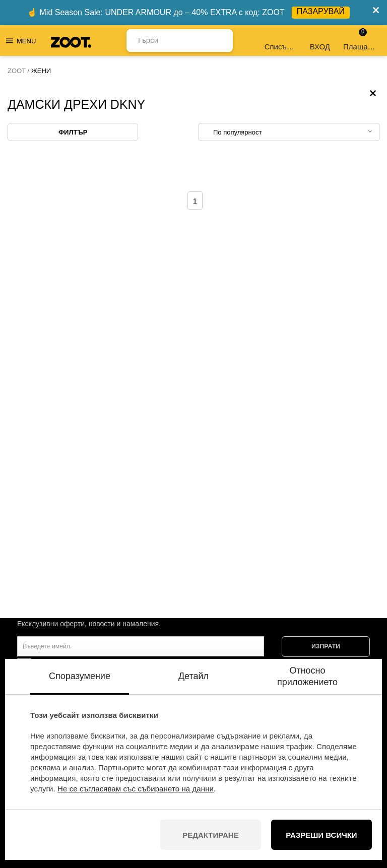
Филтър (73, 132)
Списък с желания (281, 41)
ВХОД (320, 41)
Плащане (360, 40)
